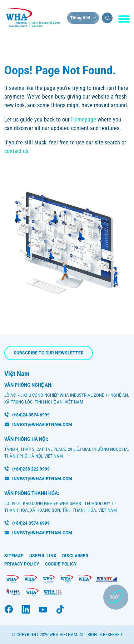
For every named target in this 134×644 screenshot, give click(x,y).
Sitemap (14, 556)
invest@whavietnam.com (42, 424)
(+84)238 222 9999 (31, 469)
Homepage (84, 120)
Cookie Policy (61, 564)
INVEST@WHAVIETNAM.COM (42, 533)
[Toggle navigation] (124, 19)
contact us (16, 151)
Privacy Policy (22, 564)
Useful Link (43, 556)
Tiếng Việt (80, 18)
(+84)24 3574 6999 (31, 415)
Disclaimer (75, 556)
